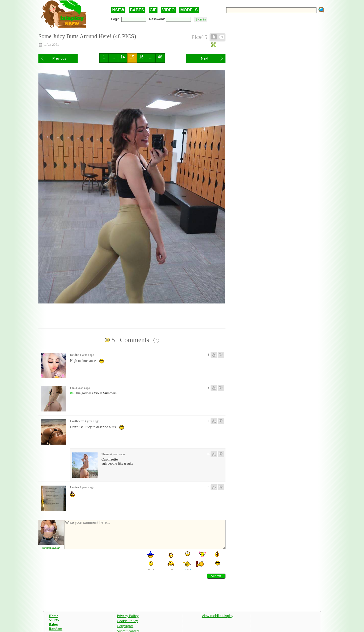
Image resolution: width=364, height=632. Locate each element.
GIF (153, 10)
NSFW (118, 10)
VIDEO (168, 10)
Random (56, 629)
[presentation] (102, 560)
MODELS (189, 10)
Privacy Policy (128, 616)
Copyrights (125, 626)
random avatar (51, 548)
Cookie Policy (127, 621)
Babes (53, 624)
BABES (137, 10)
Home (53, 616)
